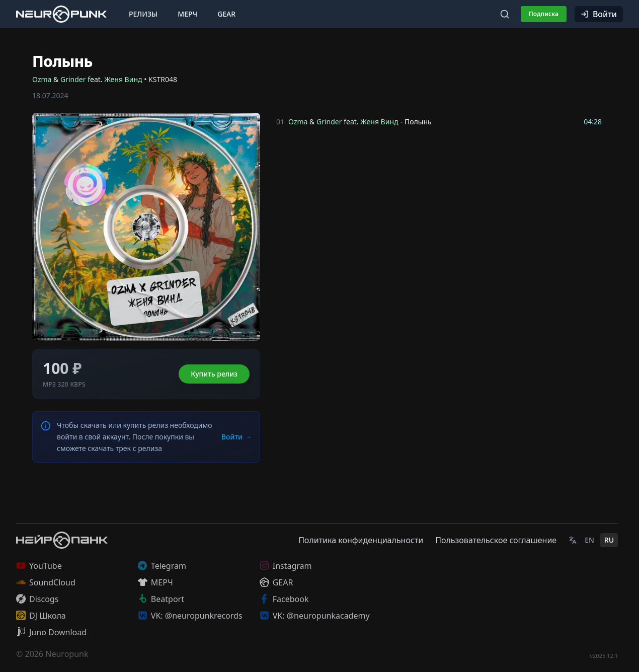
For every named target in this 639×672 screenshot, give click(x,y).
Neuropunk (67, 654)
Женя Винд (123, 79)
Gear (226, 14)
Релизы (143, 14)
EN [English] (589, 540)
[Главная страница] (61, 14)
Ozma (42, 79)
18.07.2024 (50, 95)
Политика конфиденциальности (361, 540)
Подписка (544, 14)
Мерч (187, 14)
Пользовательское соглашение (496, 540)
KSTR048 (163, 79)
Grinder (73, 79)
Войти (599, 14)
